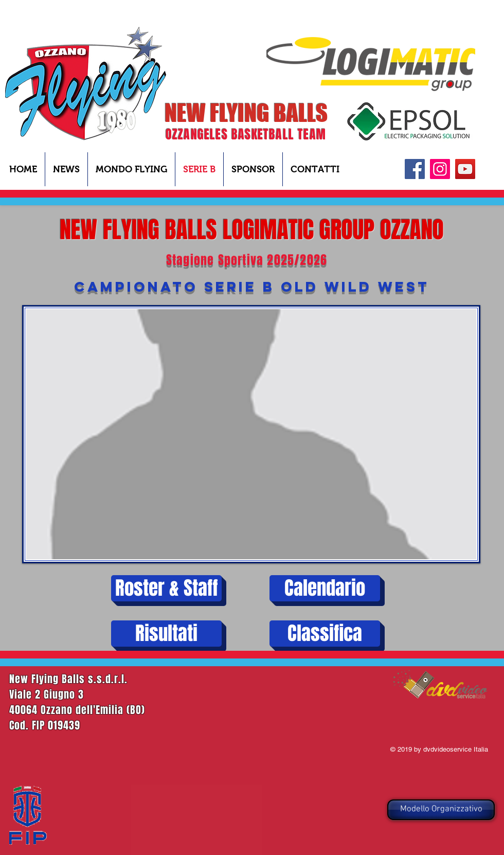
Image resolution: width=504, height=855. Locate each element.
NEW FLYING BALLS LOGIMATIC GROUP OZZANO (252, 230)
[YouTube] (465, 169)
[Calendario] (325, 588)
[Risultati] (166, 634)
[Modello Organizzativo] (441, 810)
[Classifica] (325, 634)
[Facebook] (415, 169)
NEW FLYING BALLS (246, 113)
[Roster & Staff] (166, 588)
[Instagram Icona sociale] (440, 169)
